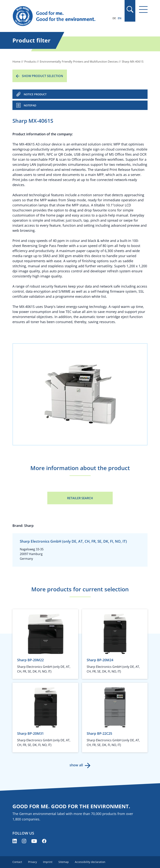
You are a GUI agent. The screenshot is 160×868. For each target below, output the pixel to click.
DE (114, 18)
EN (120, 18)
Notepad (30, 105)
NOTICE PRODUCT (35, 94)
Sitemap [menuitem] (64, 862)
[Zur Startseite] (60, 16)
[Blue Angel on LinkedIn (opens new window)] (15, 841)
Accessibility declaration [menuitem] (90, 862)
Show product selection (42, 76)
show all (76, 765)
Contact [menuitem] (17, 862)
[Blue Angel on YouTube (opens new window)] (34, 841)
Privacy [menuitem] (33, 862)
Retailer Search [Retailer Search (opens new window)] (80, 498)
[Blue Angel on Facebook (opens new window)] (44, 841)
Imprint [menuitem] (48, 862)
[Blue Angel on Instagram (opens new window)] (24, 841)
